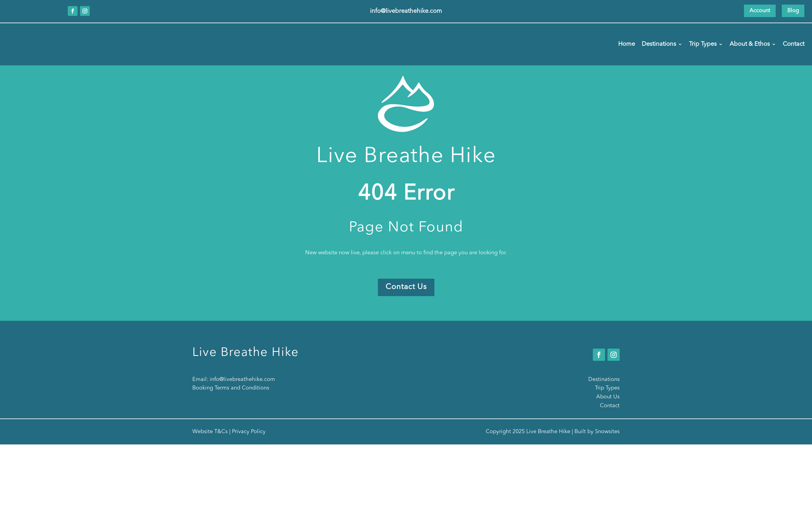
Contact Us (406, 287)
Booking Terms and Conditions (231, 388)
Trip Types (703, 45)
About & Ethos (750, 45)
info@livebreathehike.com (242, 379)
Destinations (659, 45)
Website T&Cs (210, 432)
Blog (793, 11)
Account (760, 11)
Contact (794, 45)
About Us (608, 397)
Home (627, 45)
